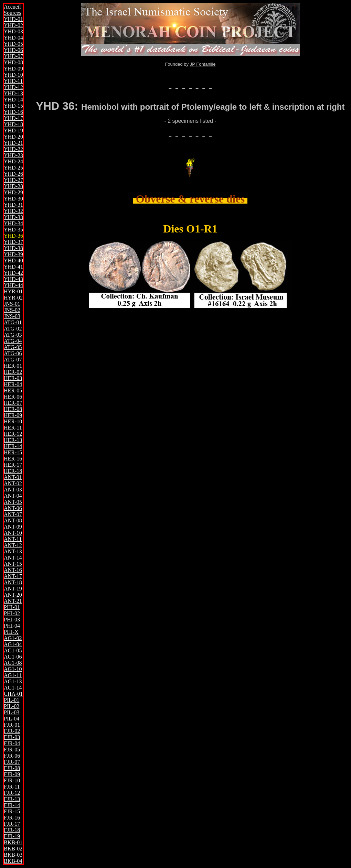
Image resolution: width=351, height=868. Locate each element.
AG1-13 (13, 681)
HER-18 (13, 471)
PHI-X (11, 632)
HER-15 (13, 452)
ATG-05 (13, 347)
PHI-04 (12, 626)
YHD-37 (13, 242)
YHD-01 (13, 19)
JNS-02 (12, 310)
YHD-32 (13, 211)
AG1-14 (13, 688)
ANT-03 (13, 490)
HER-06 (13, 397)
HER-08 (13, 409)
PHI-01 (12, 607)
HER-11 (13, 428)
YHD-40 (13, 261)
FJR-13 (12, 799)
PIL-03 (12, 712)
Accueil (12, 7)
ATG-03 (13, 335)
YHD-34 (13, 223)
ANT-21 (13, 601)
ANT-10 (13, 533)
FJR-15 (12, 811)
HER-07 (13, 403)
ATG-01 (13, 322)
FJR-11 (12, 787)
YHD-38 (13, 248)
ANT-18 (13, 582)
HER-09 (13, 415)
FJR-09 (12, 774)
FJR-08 (12, 768)
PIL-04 (12, 719)
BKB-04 (13, 861)
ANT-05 (13, 502)
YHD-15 (13, 106)
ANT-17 (13, 576)
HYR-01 (13, 291)
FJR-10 (12, 780)
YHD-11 (13, 81)
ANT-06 (13, 508)
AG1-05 (13, 650)
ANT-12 (13, 545)
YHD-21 (13, 143)
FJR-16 (12, 818)
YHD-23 (13, 155)
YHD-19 (13, 131)
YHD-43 (13, 279)
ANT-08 (13, 520)
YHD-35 (13, 230)
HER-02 (13, 372)
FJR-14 (12, 805)
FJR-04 (12, 743)
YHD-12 (13, 87)
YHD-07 (13, 56)
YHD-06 (13, 50)
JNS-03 (12, 316)
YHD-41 (13, 267)
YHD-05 (13, 44)
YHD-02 (13, 25)
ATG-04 (13, 341)
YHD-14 (13, 100)
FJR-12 (12, 793)
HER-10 (13, 421)
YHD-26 (13, 174)
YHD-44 (13, 285)
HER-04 (13, 384)
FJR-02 (12, 731)
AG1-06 (13, 657)
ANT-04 (13, 496)
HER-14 (13, 446)
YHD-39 (13, 254)
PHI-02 (12, 613)
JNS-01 (12, 304)
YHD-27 (13, 180)
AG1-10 (13, 669)
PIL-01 (12, 700)
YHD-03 (13, 31)
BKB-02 (13, 849)
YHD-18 (13, 124)
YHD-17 (13, 118)
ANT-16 (13, 570)
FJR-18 (12, 830)
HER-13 (13, 440)
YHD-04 (13, 38)
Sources (13, 13)
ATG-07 (13, 360)
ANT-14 (13, 558)
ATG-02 (13, 329)
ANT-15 (13, 564)
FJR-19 (12, 836)
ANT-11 (13, 539)
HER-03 (13, 378)
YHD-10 (13, 75)
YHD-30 (13, 199)
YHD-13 (13, 93)
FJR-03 (12, 737)
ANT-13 (13, 551)
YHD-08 (13, 62)
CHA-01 (13, 694)
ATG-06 (13, 353)
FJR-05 (12, 750)
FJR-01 (12, 725)
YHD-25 (13, 168)
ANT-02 (13, 483)
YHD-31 (13, 205)
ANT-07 (13, 514)
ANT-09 (13, 527)
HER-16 (13, 459)
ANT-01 (13, 477)
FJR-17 (12, 824)
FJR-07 (12, 762)
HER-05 (13, 390)
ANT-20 (13, 595)
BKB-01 (13, 842)
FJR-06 (12, 756)
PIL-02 (12, 706)
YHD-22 (13, 149)
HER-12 (13, 434)
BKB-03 (13, 855)
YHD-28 (13, 186)
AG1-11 (13, 675)
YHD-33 (13, 217)
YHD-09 (13, 69)
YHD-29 (13, 192)
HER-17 (13, 465)
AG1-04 (13, 644)
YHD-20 (13, 137)
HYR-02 (13, 298)
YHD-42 (13, 273)
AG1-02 (13, 638)
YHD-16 (13, 112)
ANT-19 (13, 589)
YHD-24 (13, 161)
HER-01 (13, 366)
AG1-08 (13, 663)
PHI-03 (12, 620)
